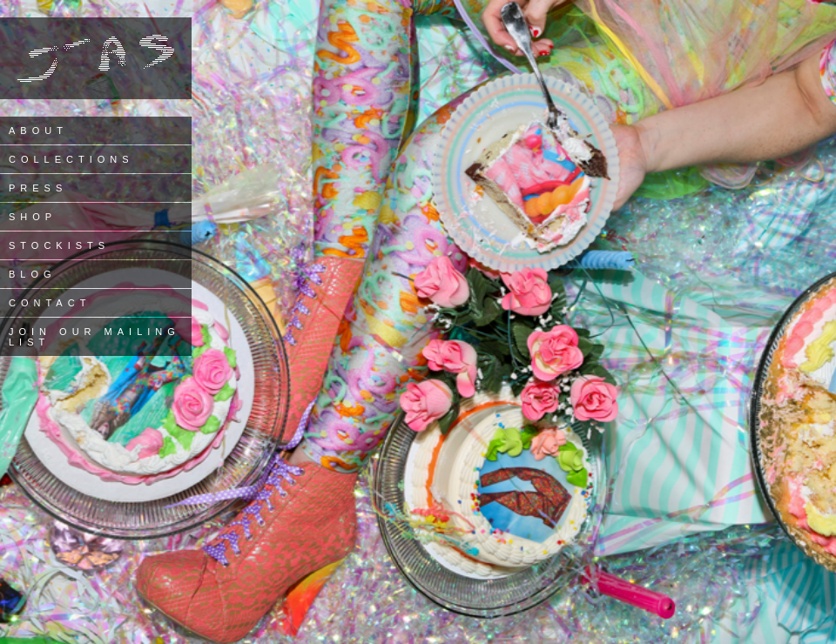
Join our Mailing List (94, 337)
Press (38, 188)
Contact (50, 303)
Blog (33, 274)
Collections (71, 159)
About (38, 131)
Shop (33, 217)
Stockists (59, 245)
